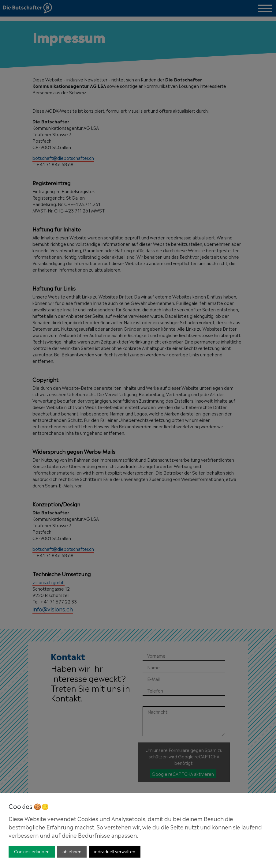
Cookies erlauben (32, 851)
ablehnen (72, 851)
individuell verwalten (115, 851)
